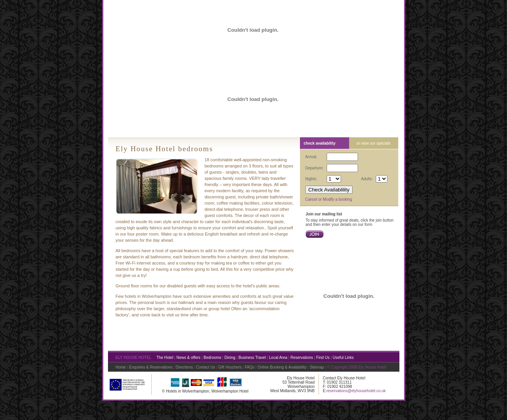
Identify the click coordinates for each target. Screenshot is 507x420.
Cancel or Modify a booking (329, 199)
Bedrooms (212, 358)
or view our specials (373, 143)
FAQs (250, 367)
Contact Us (205, 367)
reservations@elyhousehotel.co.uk (356, 391)
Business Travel (252, 358)
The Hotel (165, 358)
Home (121, 367)
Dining (230, 358)
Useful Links (343, 358)
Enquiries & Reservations (151, 367)
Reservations (301, 358)
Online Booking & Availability (282, 367)
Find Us (323, 358)
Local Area (278, 358)
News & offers (188, 358)
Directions (184, 367)
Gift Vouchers (230, 367)
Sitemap (317, 367)
